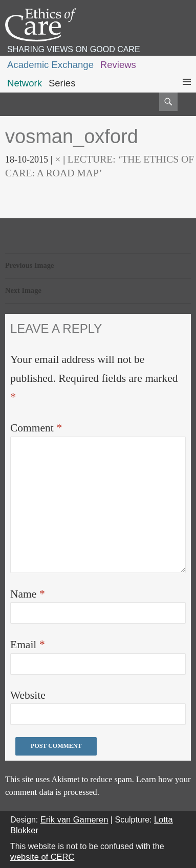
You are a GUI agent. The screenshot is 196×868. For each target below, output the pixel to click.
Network (25, 83)
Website (28, 695)
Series (62, 83)
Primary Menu (187, 91)
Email (28, 644)
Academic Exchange (50, 65)
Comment (36, 428)
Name (28, 594)
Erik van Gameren (74, 819)
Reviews (118, 65)
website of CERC (42, 857)
